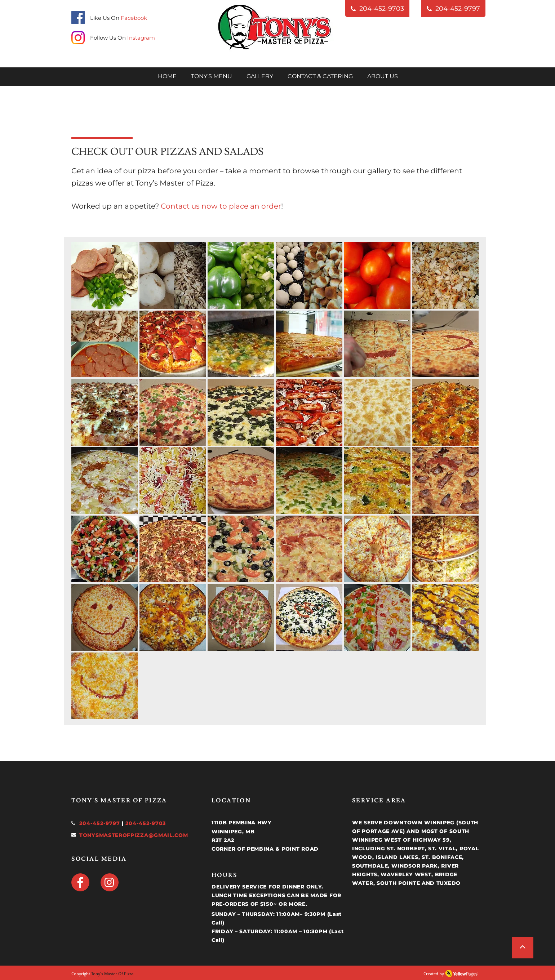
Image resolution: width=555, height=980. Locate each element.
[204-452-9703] (377, 8)
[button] (105, 275)
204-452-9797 (100, 823)
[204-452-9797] (453, 8)
